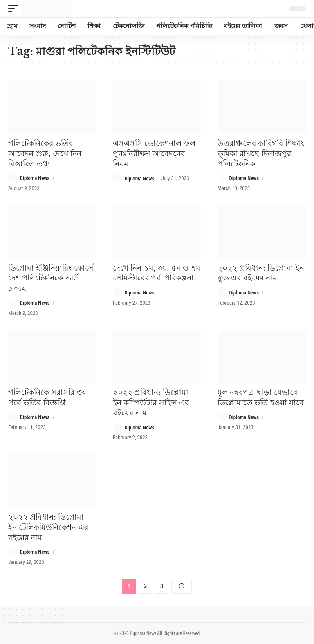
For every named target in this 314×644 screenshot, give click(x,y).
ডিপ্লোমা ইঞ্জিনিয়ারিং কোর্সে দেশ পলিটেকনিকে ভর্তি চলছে (51, 278)
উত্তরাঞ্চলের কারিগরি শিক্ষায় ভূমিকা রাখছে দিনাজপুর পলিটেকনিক (261, 153)
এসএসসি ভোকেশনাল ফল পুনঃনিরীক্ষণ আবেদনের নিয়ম (154, 153)
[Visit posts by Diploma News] (13, 178)
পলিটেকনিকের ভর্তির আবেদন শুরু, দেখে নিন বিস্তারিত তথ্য (45, 153)
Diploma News (35, 178)
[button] (15, 9)
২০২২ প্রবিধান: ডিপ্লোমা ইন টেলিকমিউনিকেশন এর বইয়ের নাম (48, 527)
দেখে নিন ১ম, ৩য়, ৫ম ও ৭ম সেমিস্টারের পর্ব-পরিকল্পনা (157, 273)
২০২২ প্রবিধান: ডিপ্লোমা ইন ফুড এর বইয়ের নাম (261, 273)
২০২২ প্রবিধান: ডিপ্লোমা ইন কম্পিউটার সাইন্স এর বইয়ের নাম (151, 402)
